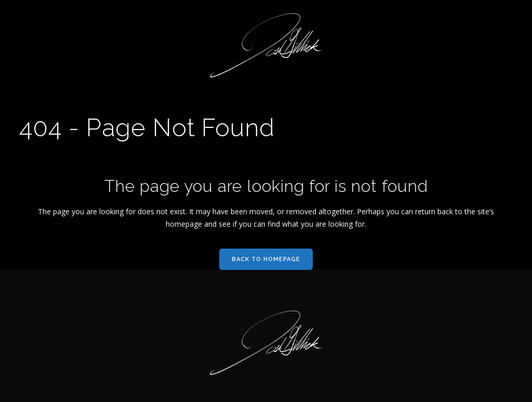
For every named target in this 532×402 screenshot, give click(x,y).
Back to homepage (266, 259)
